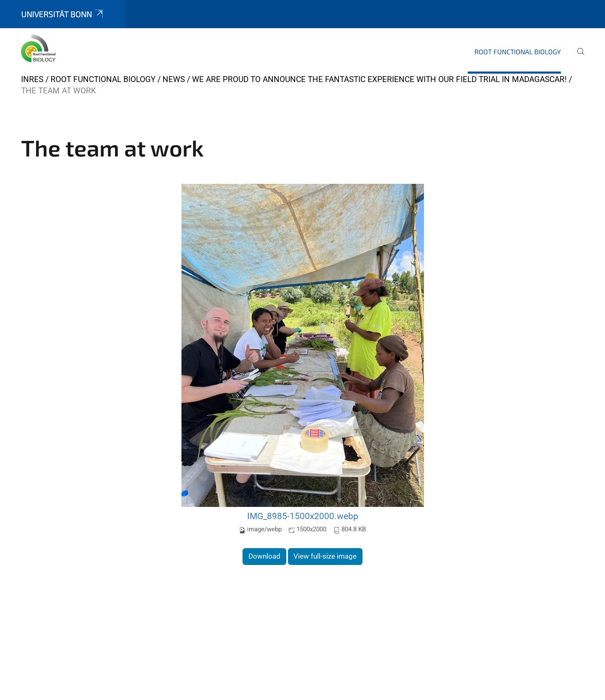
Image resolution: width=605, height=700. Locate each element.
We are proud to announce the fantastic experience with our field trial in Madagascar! (379, 79)
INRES (32, 79)
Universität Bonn (63, 14)
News (174, 79)
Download (264, 556)
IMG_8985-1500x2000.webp (303, 516)
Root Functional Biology (518, 52)
